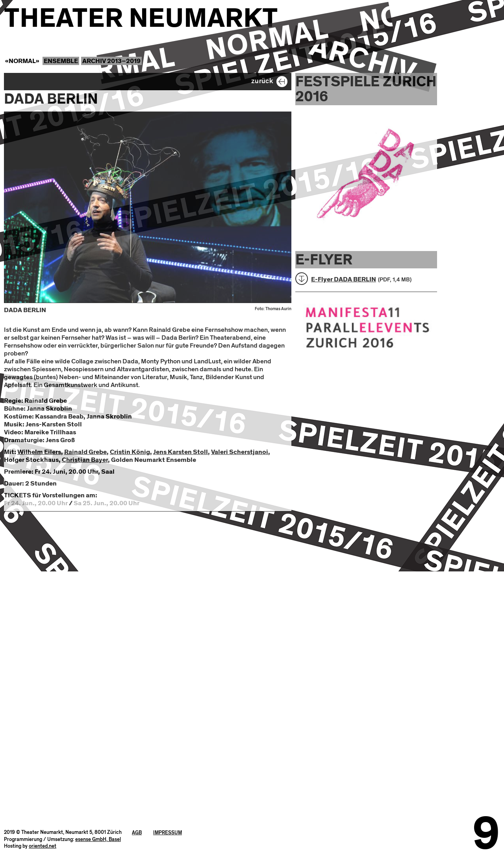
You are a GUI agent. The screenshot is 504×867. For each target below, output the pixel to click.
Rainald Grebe (85, 452)
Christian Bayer (85, 460)
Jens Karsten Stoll (181, 452)
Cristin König (130, 452)
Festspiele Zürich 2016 (366, 89)
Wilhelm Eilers (39, 452)
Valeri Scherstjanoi (240, 452)
